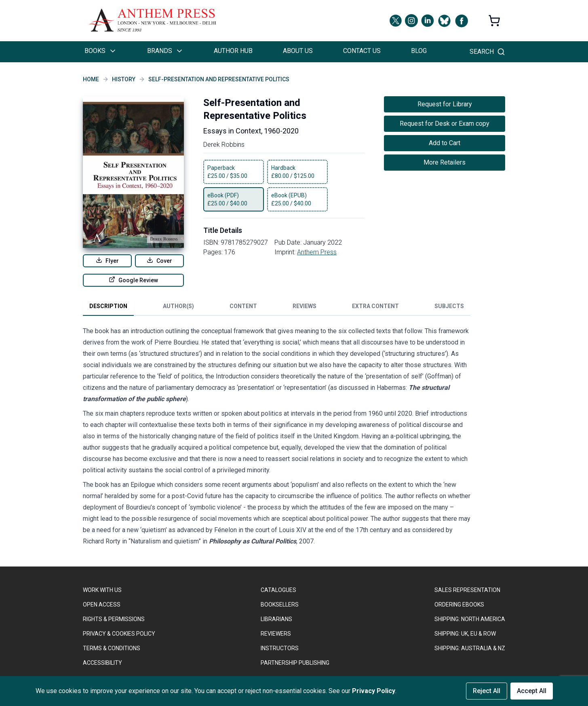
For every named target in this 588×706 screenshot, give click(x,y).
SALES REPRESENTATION (467, 590)
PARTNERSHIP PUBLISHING (295, 663)
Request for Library (445, 104)
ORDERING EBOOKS (459, 605)
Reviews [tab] (305, 306)
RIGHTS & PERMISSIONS (114, 619)
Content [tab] (243, 306)
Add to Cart (445, 143)
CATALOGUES (278, 590)
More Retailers (445, 162)
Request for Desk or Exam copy (445, 124)
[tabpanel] (277, 438)
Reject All (487, 691)
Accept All (532, 691)
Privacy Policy (374, 691)
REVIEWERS (276, 634)
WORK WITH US (102, 590)
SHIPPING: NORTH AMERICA (470, 619)
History (124, 79)
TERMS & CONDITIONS (112, 648)
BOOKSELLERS (280, 605)
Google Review (133, 280)
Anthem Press (317, 252)
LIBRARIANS (276, 619)
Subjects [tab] (449, 306)
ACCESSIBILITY (102, 663)
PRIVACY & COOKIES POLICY (119, 634)
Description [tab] (108, 306)
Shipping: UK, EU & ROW (465, 634)
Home (91, 79)
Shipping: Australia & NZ (470, 648)
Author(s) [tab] (178, 306)
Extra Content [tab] (375, 306)
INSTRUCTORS (280, 648)
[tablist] (277, 308)
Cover (159, 260)
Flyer (107, 260)
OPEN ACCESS (102, 605)
